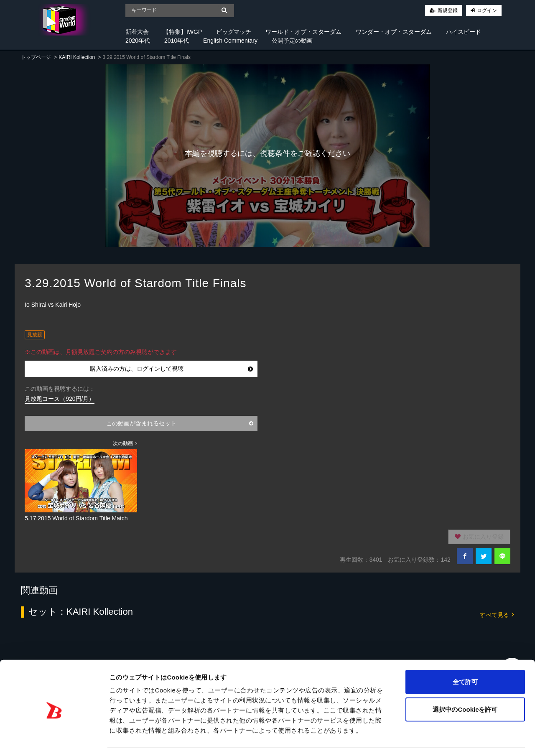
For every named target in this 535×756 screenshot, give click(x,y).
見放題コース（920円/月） (60, 399)
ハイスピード (464, 32)
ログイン (487, 10)
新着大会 (137, 32)
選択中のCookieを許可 (465, 685)
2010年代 (177, 41)
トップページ (36, 57)
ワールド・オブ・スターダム (303, 32)
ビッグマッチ (234, 32)
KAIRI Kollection (77, 57)
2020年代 (138, 41)
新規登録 (448, 10)
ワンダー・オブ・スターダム (394, 32)
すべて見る (497, 614)
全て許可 (465, 657)
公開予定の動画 (292, 41)
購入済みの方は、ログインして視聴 (171, 369)
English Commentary (230, 41)
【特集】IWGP (182, 32)
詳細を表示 (403, 739)
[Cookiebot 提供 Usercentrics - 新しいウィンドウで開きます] (54, 740)
